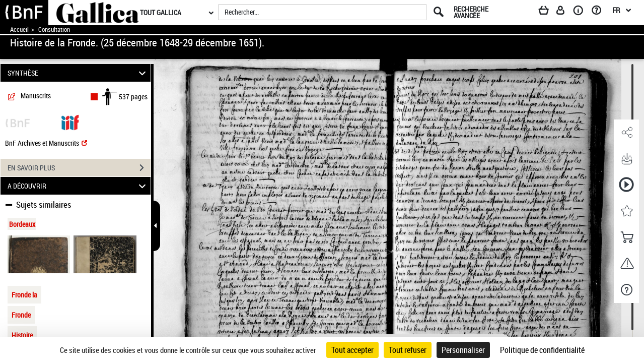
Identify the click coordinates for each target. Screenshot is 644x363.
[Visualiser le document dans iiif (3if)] (70, 122)
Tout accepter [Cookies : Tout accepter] (352, 350)
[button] (626, 133)
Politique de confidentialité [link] (542, 350)
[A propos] (582, 12)
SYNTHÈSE (78, 73)
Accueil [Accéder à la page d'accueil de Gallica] (19, 29)
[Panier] (548, 12)
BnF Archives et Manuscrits (46, 143)
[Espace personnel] (565, 12)
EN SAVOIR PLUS (79, 168)
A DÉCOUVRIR (78, 186)
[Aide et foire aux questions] (600, 12)
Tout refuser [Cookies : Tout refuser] (408, 350)
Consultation (54, 29)
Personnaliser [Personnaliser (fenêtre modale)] (463, 350)
